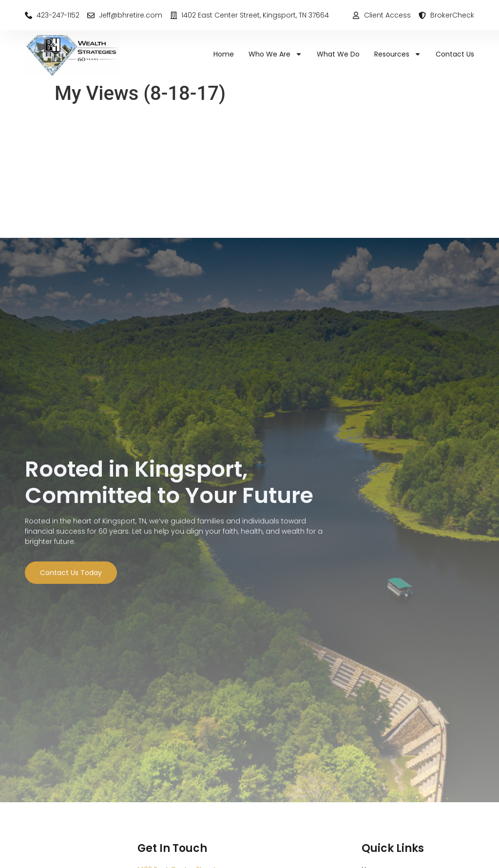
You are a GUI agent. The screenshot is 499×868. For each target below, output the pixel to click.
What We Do (338, 54)
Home (224, 54)
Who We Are (275, 54)
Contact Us (455, 54)
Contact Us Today (71, 573)
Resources (398, 54)
